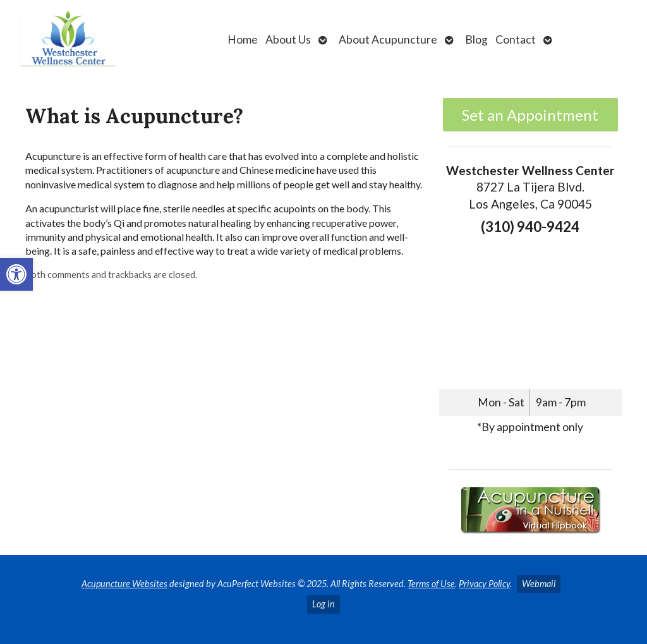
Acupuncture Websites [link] (124, 584)
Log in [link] (323, 604)
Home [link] (243, 39)
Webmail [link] (539, 584)
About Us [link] (288, 39)
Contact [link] (516, 39)
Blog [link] (476, 39)
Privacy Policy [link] (484, 584)
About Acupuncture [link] (388, 39)
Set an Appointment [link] (530, 115)
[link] (16, 274)
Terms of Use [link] (431, 584)
